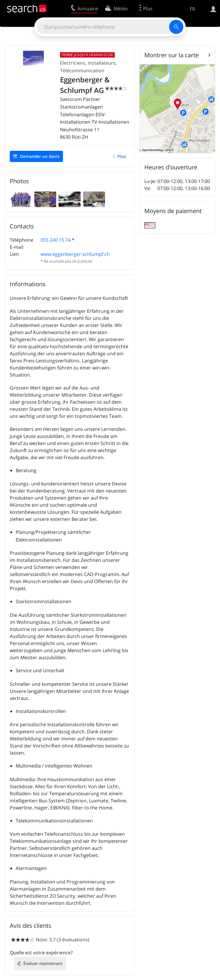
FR (192, 9)
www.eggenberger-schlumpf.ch (75, 254)
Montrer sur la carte (172, 55)
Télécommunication (82, 71)
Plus (122, 156)
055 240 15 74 (56, 240)
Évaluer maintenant (43, 963)
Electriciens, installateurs (88, 63)
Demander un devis (40, 156)
